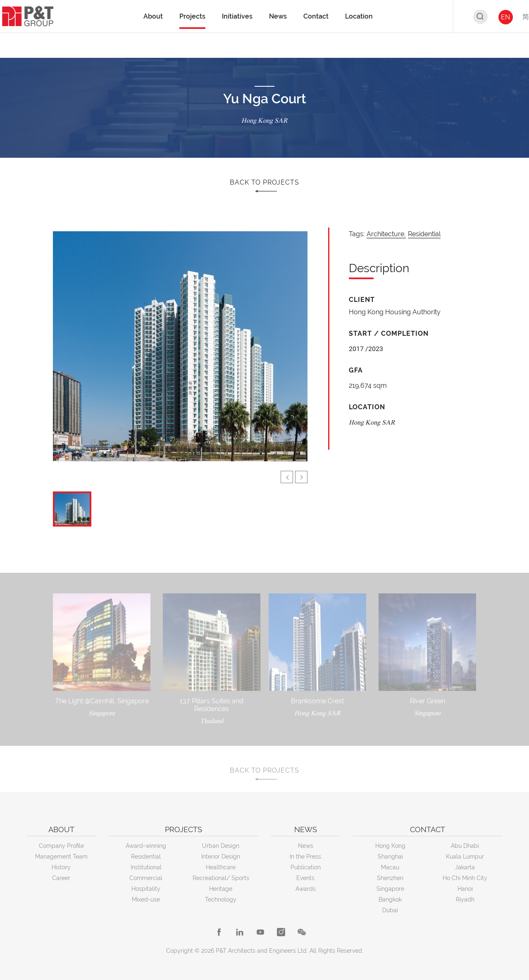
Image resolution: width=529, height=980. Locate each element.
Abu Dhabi (465, 846)
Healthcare (221, 867)
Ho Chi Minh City (465, 878)
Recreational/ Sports (221, 878)
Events (305, 878)
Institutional (146, 867)
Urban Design (221, 846)
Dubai (390, 910)
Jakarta (465, 867)
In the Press (305, 857)
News (306, 846)
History (61, 867)
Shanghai (390, 857)
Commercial (146, 878)
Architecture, (386, 234)
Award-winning (146, 846)
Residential (424, 234)
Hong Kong (390, 846)
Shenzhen (390, 878)
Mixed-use (146, 899)
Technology (221, 899)
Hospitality (146, 889)
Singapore (390, 889)
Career (61, 878)
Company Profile (61, 846)
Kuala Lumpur (465, 857)
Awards (306, 889)
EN (505, 17)
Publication (306, 867)
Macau (390, 867)
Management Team (61, 857)
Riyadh (465, 899)
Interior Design (221, 857)
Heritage (221, 889)
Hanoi (465, 889)
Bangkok (390, 899)
